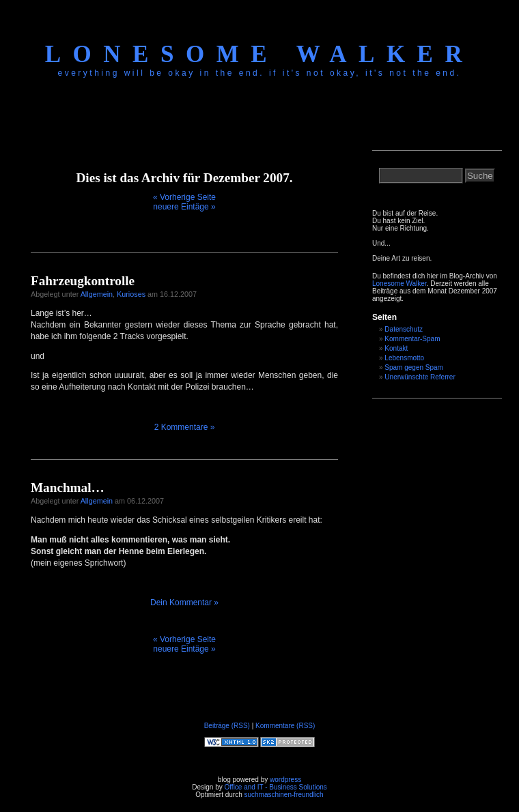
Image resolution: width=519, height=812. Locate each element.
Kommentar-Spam (412, 339)
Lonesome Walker (259, 54)
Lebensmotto (404, 358)
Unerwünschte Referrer (420, 377)
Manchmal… (68, 488)
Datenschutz (404, 329)
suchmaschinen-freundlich (283, 795)
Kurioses (131, 294)
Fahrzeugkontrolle (83, 281)
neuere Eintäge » (184, 207)
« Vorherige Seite (184, 197)
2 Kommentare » (185, 427)
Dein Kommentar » (184, 603)
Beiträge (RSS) (227, 726)
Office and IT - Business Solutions (275, 787)
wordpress (285, 780)
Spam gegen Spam (414, 367)
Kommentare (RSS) (285, 726)
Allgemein (97, 294)
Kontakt (396, 348)
